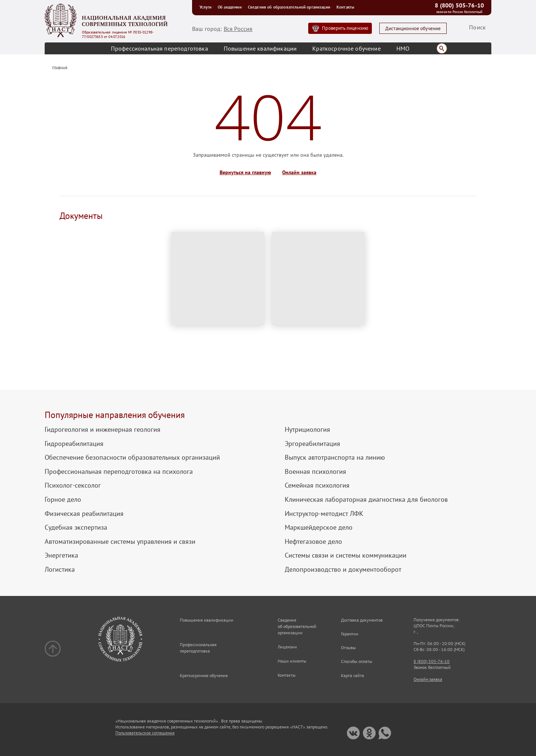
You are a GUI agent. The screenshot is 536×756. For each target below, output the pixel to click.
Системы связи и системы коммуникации (346, 555)
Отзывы (348, 647)
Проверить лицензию (345, 28)
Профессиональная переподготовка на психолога (119, 472)
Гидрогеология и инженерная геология (103, 430)
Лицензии (287, 647)
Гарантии (350, 634)
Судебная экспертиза (76, 527)
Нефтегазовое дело (313, 542)
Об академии (231, 7)
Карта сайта (352, 675)
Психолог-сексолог (73, 485)
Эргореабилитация (312, 444)
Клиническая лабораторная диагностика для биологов (366, 500)
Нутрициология (307, 430)
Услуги (207, 7)
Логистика (60, 570)
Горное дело (63, 500)
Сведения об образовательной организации (290, 7)
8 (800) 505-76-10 (459, 5)
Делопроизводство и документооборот (343, 570)
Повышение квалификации (260, 48)
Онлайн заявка (299, 173)
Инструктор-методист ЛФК (324, 514)
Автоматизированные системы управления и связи (120, 542)
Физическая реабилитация (84, 514)
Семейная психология (317, 485)
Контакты (345, 7)
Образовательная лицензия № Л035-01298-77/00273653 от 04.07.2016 (118, 35)
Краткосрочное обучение (347, 48)
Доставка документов (362, 620)
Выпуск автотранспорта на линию (335, 457)
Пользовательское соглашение (145, 733)
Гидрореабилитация (74, 444)
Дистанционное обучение (413, 28)
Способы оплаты (357, 661)
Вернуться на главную (245, 173)
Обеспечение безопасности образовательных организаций (132, 457)
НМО (403, 48)
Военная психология (315, 472)
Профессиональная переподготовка (159, 48)
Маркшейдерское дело (319, 527)
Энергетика (61, 555)
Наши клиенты (292, 661)
